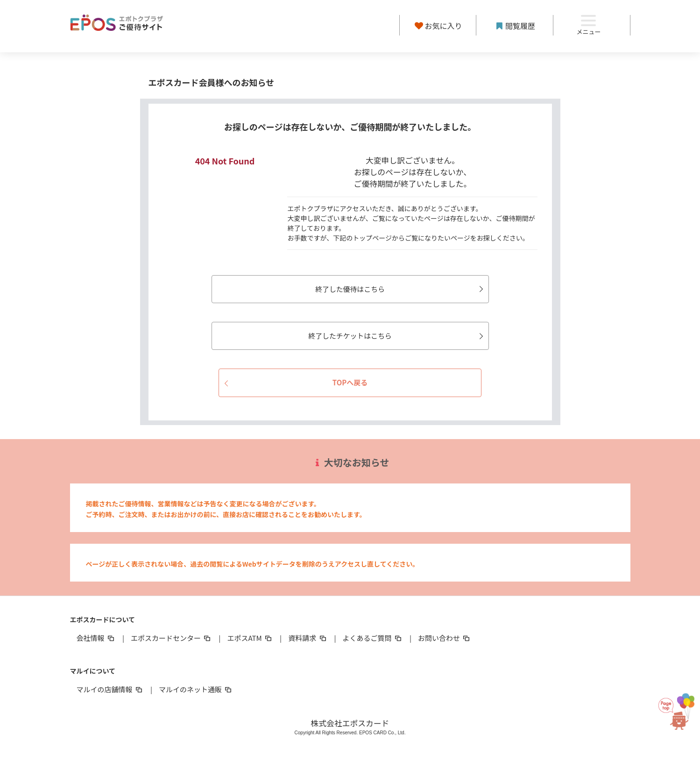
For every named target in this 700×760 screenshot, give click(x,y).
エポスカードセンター (171, 638)
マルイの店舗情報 (110, 689)
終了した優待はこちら (396, 289)
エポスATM (250, 638)
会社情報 (96, 638)
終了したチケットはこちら (393, 336)
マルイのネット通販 (196, 689)
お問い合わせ (445, 638)
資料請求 (308, 638)
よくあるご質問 (373, 638)
